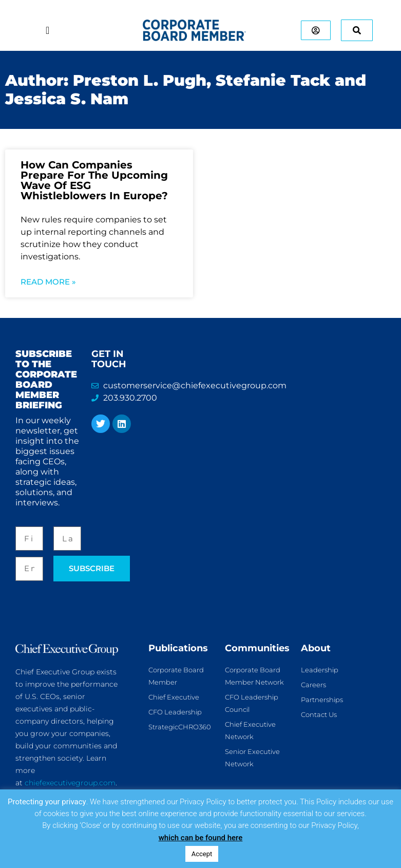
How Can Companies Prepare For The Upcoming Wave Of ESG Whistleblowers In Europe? (94, 180)
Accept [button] (202, 854)
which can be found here (201, 838)
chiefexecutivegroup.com (70, 783)
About (316, 648)
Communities (257, 648)
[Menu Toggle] (47, 30)
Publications (178, 648)
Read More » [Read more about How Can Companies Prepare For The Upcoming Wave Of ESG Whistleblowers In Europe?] (48, 282)
